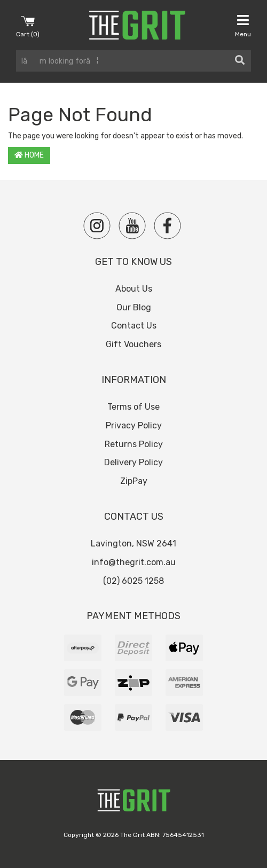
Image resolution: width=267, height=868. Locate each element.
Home (29, 155)
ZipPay (134, 481)
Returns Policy (134, 444)
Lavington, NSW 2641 (133, 544)
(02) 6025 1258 (133, 581)
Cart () (28, 26)
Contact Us (134, 326)
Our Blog (134, 307)
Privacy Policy (134, 425)
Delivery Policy (133, 462)
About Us (134, 289)
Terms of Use (133, 407)
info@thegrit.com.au (134, 562)
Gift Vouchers (133, 344)
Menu (243, 26)
